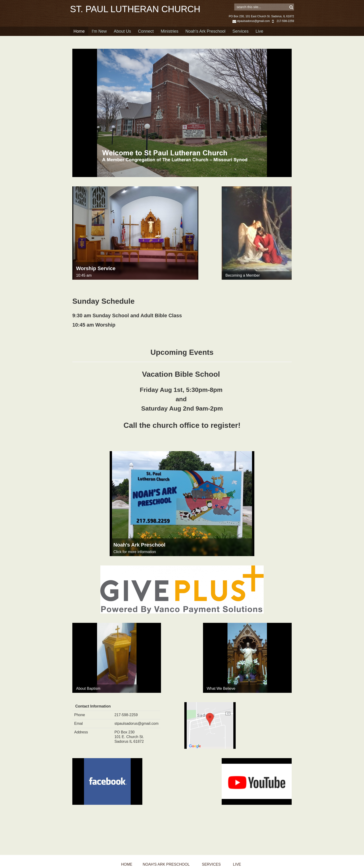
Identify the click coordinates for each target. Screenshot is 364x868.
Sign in (287, 5)
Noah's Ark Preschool (206, 38)
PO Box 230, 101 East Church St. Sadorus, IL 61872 (261, 24)
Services (240, 38)
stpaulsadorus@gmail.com (251, 28)
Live (259, 38)
